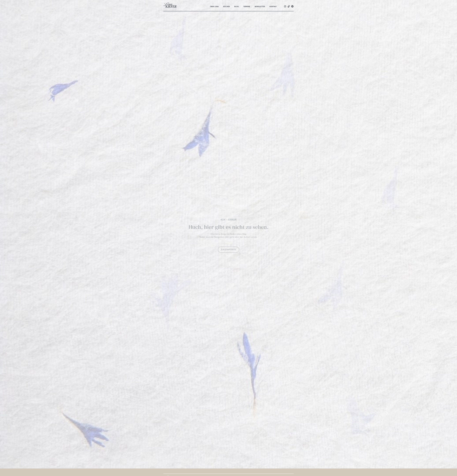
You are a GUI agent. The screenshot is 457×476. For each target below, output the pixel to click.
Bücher (227, 7)
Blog (236, 7)
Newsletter (260, 7)
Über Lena (214, 7)
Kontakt (273, 7)
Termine (247, 7)
